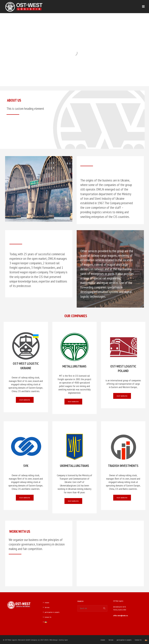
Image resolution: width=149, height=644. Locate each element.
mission (46, 603)
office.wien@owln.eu (121, 616)
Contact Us (47, 617)
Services (46, 607)
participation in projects (51, 612)
